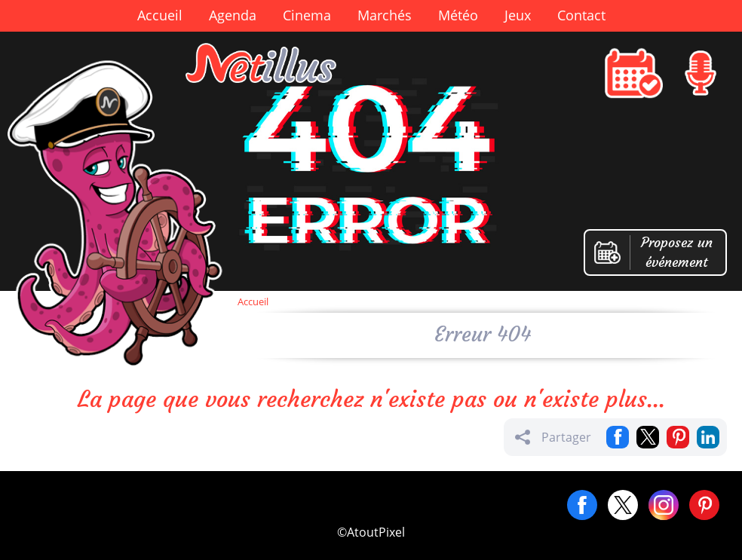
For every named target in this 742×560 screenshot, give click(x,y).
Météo (458, 15)
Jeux (518, 15)
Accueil (160, 15)
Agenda (233, 15)
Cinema (307, 15)
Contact (581, 15)
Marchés (385, 15)
